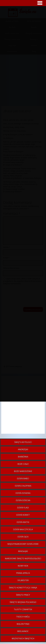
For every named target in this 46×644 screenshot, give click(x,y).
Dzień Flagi (23, 508)
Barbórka (23, 457)
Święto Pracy (23, 595)
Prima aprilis (23, 573)
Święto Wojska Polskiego (23, 602)
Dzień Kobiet (23, 515)
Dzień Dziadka (23, 493)
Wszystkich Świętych (23, 639)
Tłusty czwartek (23, 609)
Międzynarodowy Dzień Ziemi (23, 544)
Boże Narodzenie (23, 471)
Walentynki (23, 624)
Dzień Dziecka (23, 500)
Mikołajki (23, 551)
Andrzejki (23, 449)
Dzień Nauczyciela (23, 529)
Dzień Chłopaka (23, 486)
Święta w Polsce (23, 442)
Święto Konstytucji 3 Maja (23, 588)
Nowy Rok (23, 566)
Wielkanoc (23, 631)
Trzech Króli (23, 617)
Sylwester (23, 580)
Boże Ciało (23, 464)
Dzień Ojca (23, 537)
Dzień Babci (23, 479)
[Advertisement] (23, 406)
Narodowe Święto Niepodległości (23, 559)
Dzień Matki (23, 522)
